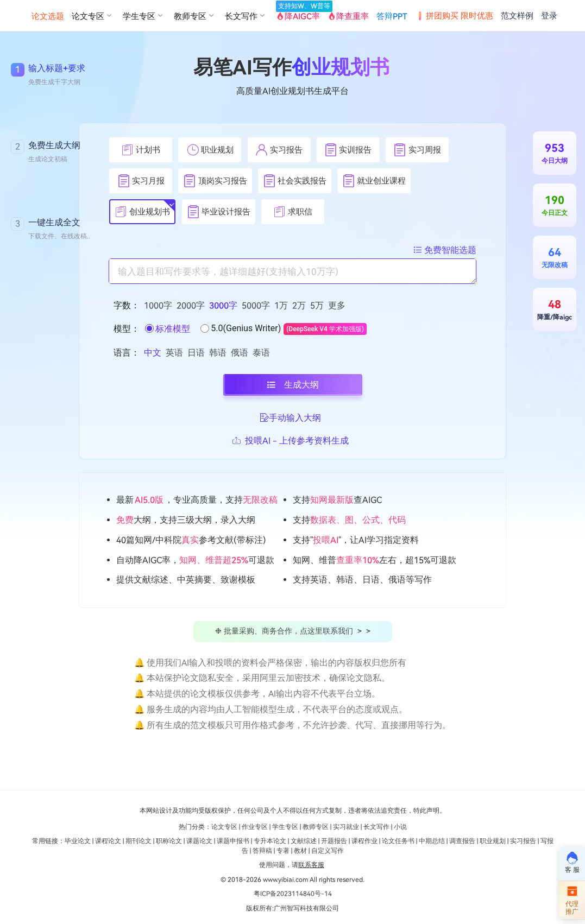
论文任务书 (398, 841)
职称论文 (169, 841)
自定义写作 (328, 851)
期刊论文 (139, 841)
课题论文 (199, 841)
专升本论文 (270, 841)
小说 (400, 827)
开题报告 (334, 841)
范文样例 (517, 16)
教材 (300, 851)
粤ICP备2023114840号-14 (293, 894)
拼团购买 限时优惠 (454, 16)
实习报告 (523, 841)
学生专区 (285, 827)
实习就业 (346, 827)
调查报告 (462, 841)
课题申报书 (233, 841)
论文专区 (224, 827)
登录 (549, 16)
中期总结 (432, 841)
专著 (283, 851)
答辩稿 (262, 851)
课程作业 (364, 841)
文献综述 (304, 841)
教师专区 (316, 827)
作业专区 (255, 827)
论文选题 (48, 16)
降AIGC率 (299, 15)
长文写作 (376, 827)
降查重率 (348, 16)
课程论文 (108, 841)
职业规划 (493, 841)
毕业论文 (78, 841)
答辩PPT (392, 16)
